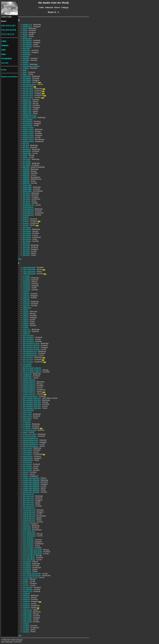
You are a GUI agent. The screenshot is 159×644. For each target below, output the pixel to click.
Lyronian (26, 624)
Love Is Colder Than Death (32, 550)
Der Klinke (27, 161)
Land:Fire (26, 333)
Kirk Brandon (27, 119)
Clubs (3, 50)
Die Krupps (27, 227)
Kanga (25, 28)
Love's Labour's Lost (30, 577)
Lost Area (26, 524)
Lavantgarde (27, 366)
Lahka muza (27, 308)
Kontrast (26, 217)
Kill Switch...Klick (29, 84)
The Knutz (26, 193)
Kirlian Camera (28, 127)
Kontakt (4, 70)
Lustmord (26, 593)
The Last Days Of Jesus (31, 343)
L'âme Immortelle (29, 267)
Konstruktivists (28, 207)
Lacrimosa (26, 282)
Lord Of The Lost (29, 508)
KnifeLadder (27, 185)
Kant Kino (26, 48)
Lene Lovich (27, 412)
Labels (4, 41)
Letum (25, 432)
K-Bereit (26, 68)
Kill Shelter (27, 76)
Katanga (26, 62)
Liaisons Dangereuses (30, 438)
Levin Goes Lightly (30, 434)
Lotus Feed (27, 526)
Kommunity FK (28, 205)
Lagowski (26, 300)
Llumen (25, 472)
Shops (3, 54)
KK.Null (26, 143)
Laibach (26, 310)
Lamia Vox (26, 329)
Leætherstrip (27, 374)
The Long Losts (28, 494)
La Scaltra (26, 276)
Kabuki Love (27, 24)
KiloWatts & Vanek (30, 115)
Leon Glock (27, 420)
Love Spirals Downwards (32, 573)
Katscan (26, 64)
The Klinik (26, 159)
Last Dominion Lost (30, 351)
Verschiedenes (7, 58)
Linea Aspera (27, 448)
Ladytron (26, 292)
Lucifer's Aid (27, 591)
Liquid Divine (28, 456)
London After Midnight (31, 478)
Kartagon (26, 56)
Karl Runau (27, 54)
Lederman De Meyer (30, 396)
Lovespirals (27, 562)
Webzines (5, 45)
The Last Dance (28, 335)
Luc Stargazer (28, 587)
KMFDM (26, 167)
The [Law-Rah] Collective (32, 368)
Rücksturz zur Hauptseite (9, 76)
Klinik (25, 155)
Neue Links (5, 63)
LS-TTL (26, 583)
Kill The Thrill (28, 86)
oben (20, 259)
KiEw (25, 70)
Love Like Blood (29, 556)
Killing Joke (27, 102)
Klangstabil (27, 149)
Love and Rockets (29, 532)
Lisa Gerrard (27, 462)
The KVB (26, 243)
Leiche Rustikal (28, 410)
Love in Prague (28, 538)
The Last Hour (28, 357)
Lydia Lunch (27, 610)
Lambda (26, 327)
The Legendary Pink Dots (32, 398)
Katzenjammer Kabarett (31, 66)
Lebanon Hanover (29, 380)
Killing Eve (27, 100)
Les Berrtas (27, 422)
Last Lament (27, 364)
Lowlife (25, 579)
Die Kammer (27, 38)
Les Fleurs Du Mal (29, 430)
